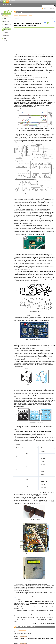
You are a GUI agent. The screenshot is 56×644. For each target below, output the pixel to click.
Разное (30, 16)
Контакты (4, 6)
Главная (16, 16)
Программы (6, 28)
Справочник (6, 31)
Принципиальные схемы (7, 25)
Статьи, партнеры (6, 39)
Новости (4, 4)
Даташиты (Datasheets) (6, 16)
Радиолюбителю (7, 29)
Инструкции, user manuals (6, 22)
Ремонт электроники (6, 35)
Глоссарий (6, 32)
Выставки (5, 37)
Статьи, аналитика (6, 19)
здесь (15, 598)
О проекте (9, 4)
